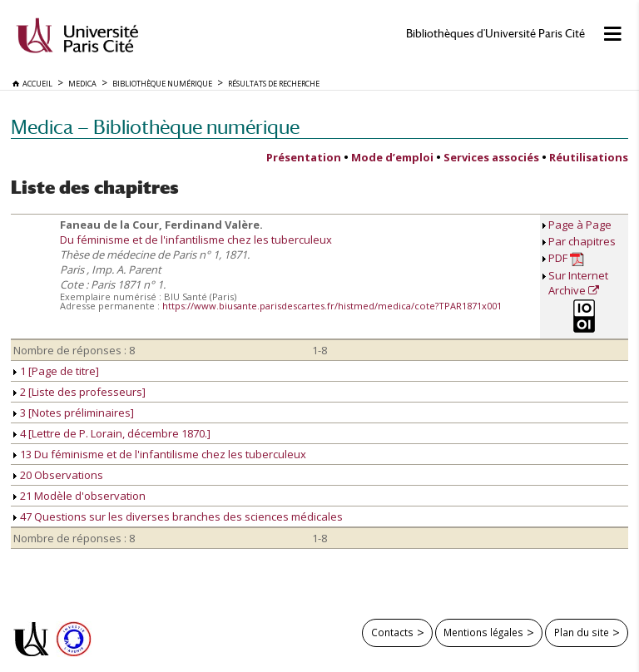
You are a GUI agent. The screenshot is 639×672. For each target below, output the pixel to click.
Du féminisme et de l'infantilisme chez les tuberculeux (196, 240)
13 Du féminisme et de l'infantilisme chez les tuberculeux (160, 454)
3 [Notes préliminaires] (74, 413)
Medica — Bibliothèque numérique (155, 127)
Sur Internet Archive (578, 283)
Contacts (392, 632)
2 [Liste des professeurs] (79, 392)
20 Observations (58, 475)
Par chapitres (582, 241)
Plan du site (582, 632)
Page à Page (580, 225)
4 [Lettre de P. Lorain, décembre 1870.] (112, 433)
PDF (566, 258)
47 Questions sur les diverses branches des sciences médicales (178, 516)
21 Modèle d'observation (79, 496)
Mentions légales (483, 632)
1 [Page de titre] (56, 371)
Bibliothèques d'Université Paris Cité (495, 34)
